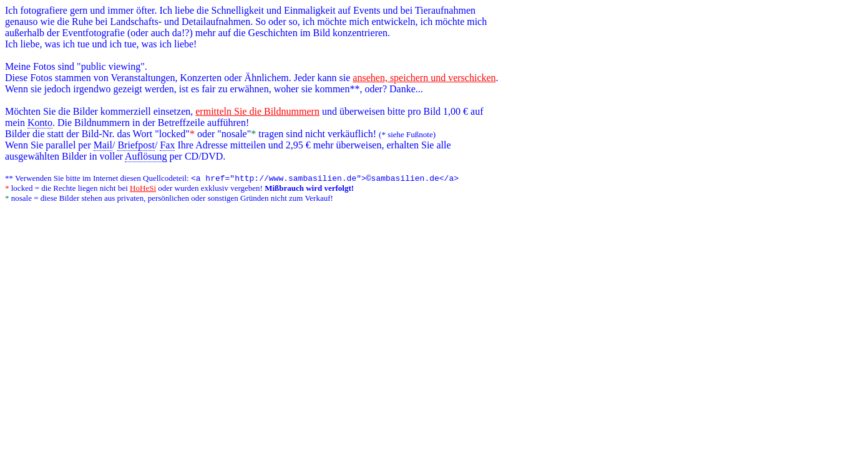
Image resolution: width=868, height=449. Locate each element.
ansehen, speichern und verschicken (424, 78)
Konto (40, 123)
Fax (167, 145)
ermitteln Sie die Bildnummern (257, 111)
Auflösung (146, 156)
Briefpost (136, 145)
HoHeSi (143, 189)
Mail (103, 145)
